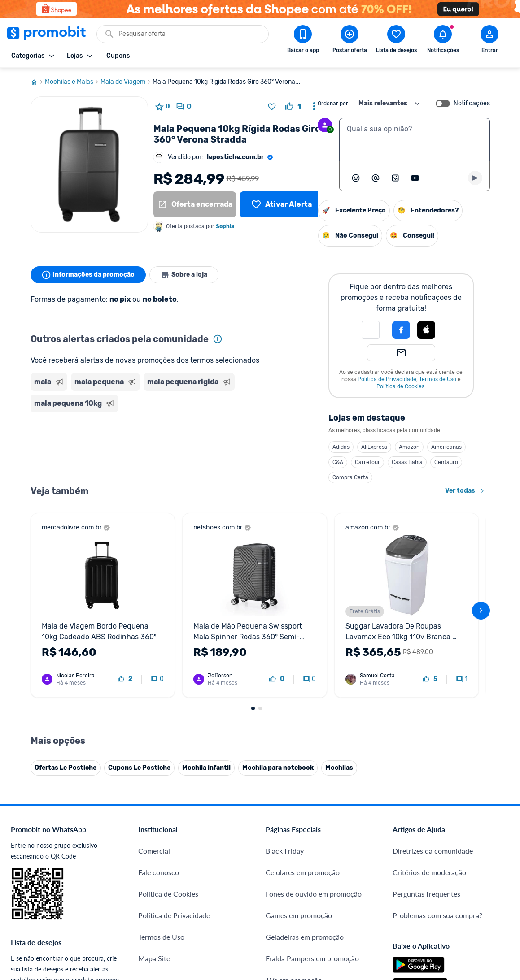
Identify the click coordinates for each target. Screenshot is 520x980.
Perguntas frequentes (426, 728)
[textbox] (415, 140)
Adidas (249, 447)
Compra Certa (258, 477)
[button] (279, 330)
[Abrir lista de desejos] (396, 41)
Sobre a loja (184, 275)
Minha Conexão (163, 911)
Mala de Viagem (127, 82)
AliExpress (282, 447)
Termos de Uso (346, 379)
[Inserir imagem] (395, 178)
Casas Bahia (315, 462)
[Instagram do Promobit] (455, 871)
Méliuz (149, 889)
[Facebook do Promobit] (405, 871)
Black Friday (285, 685)
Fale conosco (159, 706)
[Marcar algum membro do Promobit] (376, 178)
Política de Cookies (308, 386)
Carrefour (275, 462)
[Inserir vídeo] (415, 178)
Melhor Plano (159, 868)
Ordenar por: (334, 104)
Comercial (154, 685)
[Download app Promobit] (303, 41)
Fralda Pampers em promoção (312, 792)
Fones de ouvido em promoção (314, 728)
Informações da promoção (88, 275)
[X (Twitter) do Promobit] (430, 871)
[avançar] (481, 537)
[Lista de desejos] (281, 204)
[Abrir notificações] (443, 41)
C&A (246, 462)
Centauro (354, 462)
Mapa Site (154, 792)
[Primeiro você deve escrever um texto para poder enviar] (475, 178)
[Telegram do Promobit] (506, 871)
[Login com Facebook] (309, 330)
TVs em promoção (294, 814)
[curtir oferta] (293, 107)
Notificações (472, 104)
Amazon (317, 447)
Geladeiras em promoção (305, 771)
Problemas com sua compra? (437, 749)
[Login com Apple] (334, 330)
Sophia (225, 226)
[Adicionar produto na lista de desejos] (272, 107)
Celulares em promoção (303, 706)
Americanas (354, 447)
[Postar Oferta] (350, 41)
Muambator (157, 932)
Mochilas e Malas (73, 82)
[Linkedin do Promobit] (481, 871)
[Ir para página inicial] (38, 82)
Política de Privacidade (295, 379)
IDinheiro (153, 846)
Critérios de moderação (429, 706)
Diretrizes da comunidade (433, 685)
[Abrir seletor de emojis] (356, 178)
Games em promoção (299, 749)
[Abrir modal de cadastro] (489, 41)
